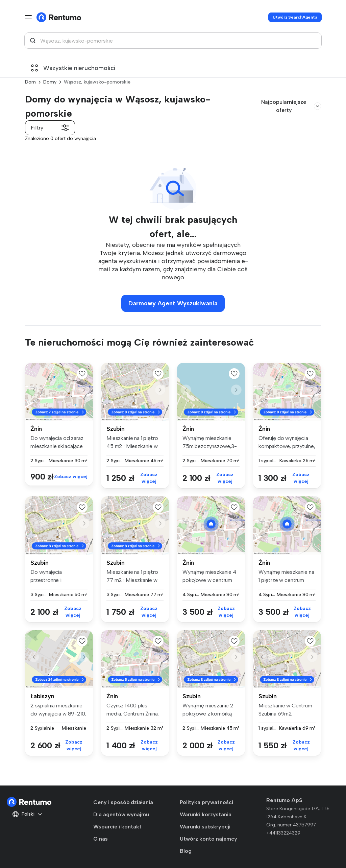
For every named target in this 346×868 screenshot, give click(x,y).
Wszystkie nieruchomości (73, 68)
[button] (84, 390)
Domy (50, 82)
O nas (101, 839)
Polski (27, 814)
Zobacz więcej (71, 477)
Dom (30, 82)
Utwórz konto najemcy (208, 839)
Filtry (50, 128)
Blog (186, 851)
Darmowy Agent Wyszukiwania (173, 303)
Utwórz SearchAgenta (295, 17)
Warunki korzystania (206, 814)
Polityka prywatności (206, 802)
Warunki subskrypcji (205, 827)
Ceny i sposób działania (123, 802)
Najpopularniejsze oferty (291, 106)
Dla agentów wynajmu (121, 814)
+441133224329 (283, 833)
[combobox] (173, 41)
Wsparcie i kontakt (117, 827)
